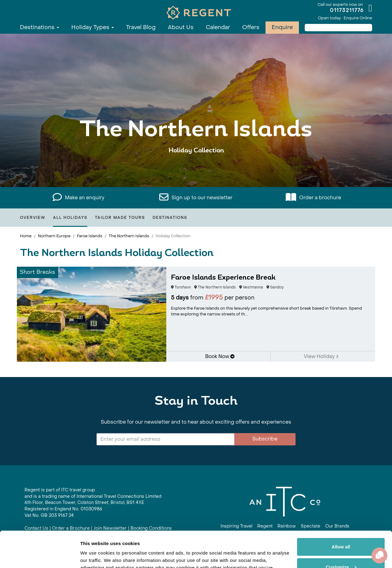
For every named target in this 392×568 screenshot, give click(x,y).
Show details (94, 556)
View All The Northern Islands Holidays (196, 169)
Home (26, 236)
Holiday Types (93, 27)
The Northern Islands (129, 236)
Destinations (40, 27)
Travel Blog (141, 27)
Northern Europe (54, 236)
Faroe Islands (90, 236)
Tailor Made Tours (120, 218)
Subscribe (265, 439)
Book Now (220, 356)
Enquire (282, 27)
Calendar (218, 27)
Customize (341, 531)
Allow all (341, 511)
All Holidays (70, 218)
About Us (181, 27)
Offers (251, 27)
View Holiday (321, 356)
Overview (33, 218)
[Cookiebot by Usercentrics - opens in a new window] (40, 556)
